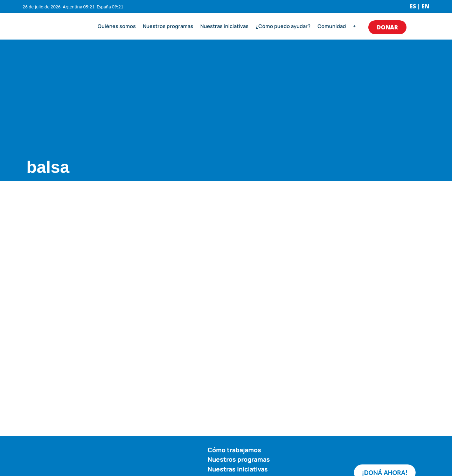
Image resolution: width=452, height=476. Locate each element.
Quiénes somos (117, 26)
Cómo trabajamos (234, 450)
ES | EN (419, 6)
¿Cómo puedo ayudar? (283, 26)
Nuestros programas (168, 26)
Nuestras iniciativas (224, 26)
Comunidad (332, 26)
